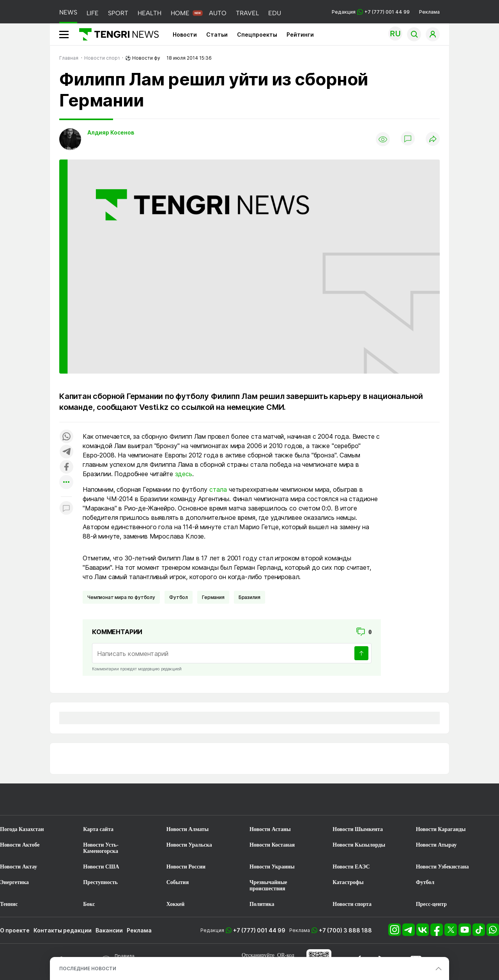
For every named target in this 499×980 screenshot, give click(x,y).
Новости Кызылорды (359, 845)
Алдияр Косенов (111, 132)
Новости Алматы (188, 829)
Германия (213, 597)
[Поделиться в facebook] (66, 467)
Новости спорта (352, 904)
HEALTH (150, 13)
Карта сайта (98, 829)
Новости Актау (19, 867)
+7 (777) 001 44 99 (259, 930)
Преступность (100, 882)
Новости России (186, 867)
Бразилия (249, 597)
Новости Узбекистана (442, 867)
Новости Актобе (20, 845)
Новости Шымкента (358, 829)
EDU (275, 13)
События (178, 882)
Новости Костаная (272, 845)
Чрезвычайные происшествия (268, 885)
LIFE (93, 13)
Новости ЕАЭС (351, 867)
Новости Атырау (436, 845)
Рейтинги (300, 35)
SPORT (118, 13)
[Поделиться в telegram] (66, 452)
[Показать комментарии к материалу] (66, 508)
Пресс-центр (431, 904)
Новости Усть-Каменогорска (101, 848)
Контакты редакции (63, 930)
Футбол (179, 597)
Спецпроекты (257, 35)
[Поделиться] (433, 139)
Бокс (89, 904)
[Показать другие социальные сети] (66, 483)
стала (218, 489)
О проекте (15, 930)
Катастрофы (348, 882)
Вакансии (109, 930)
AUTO (218, 13)
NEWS (68, 12)
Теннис (9, 904)
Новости (185, 35)
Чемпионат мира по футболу (121, 597)
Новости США (101, 867)
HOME (180, 13)
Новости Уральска (189, 845)
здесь (184, 474)
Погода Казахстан (22, 829)
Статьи (217, 35)
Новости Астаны (270, 829)
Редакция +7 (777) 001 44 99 (371, 12)
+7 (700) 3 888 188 (345, 930)
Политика (262, 904)
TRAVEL (247, 13)
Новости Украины (272, 867)
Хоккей (176, 904)
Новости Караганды (441, 829)
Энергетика (14, 882)
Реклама (429, 12)
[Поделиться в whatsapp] (66, 437)
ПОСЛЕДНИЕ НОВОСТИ (88, 968)
